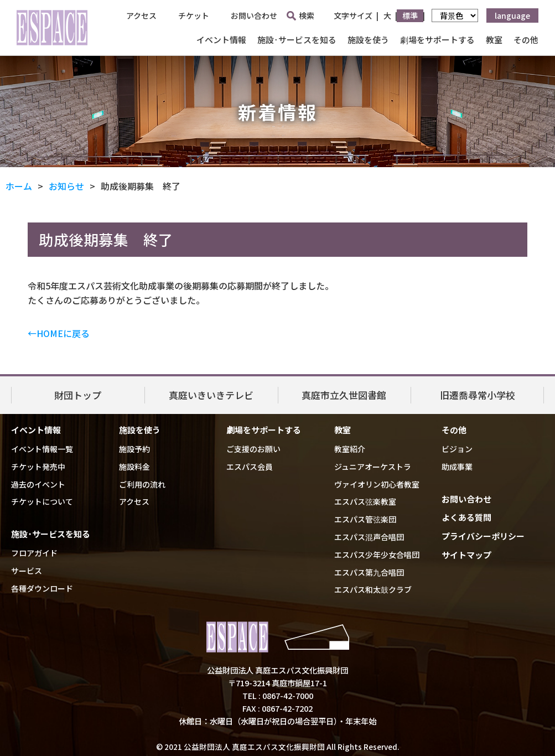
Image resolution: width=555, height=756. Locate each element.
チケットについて (42, 501)
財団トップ (78, 394)
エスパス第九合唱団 (369, 572)
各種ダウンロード (42, 588)
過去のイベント (38, 484)
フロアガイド (34, 553)
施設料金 (134, 467)
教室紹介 (350, 449)
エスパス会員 (250, 467)
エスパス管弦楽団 (365, 519)
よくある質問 (466, 517)
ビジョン (457, 449)
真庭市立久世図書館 (344, 394)
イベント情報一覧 (42, 449)
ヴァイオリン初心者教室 (377, 484)
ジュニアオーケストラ (373, 467)
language (512, 15)
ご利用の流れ (142, 484)
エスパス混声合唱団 (369, 537)
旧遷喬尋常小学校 (478, 394)
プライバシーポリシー (483, 536)
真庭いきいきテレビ (211, 394)
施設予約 (134, 449)
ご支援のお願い (253, 449)
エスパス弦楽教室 (365, 501)
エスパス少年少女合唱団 (377, 555)
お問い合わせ (254, 15)
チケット (194, 15)
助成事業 (457, 467)
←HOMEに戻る (59, 333)
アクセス (141, 15)
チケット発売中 (38, 467)
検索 (300, 15)
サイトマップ (466, 555)
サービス (27, 571)
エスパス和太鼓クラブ (373, 589)
